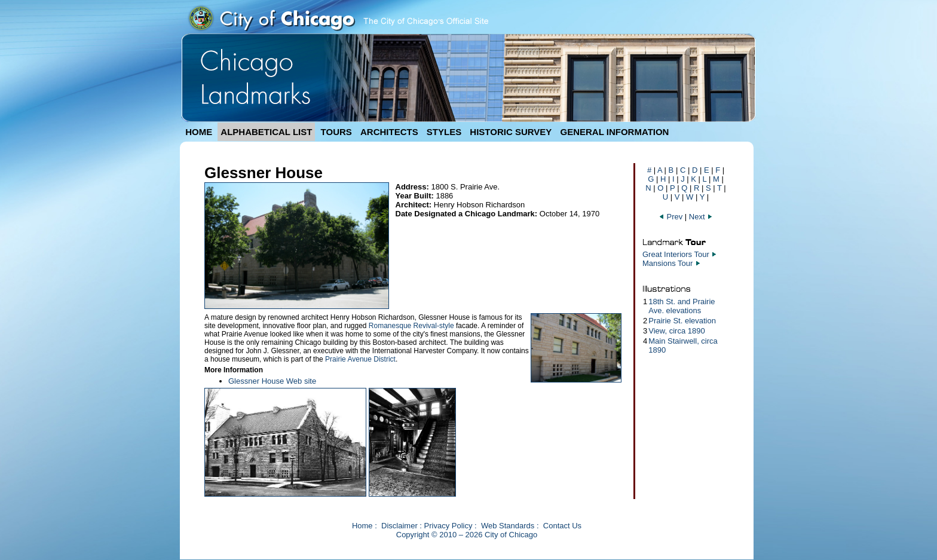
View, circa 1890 (676, 331)
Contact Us (562, 526)
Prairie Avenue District (360, 359)
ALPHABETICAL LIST (266, 132)
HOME (199, 132)
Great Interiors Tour (676, 254)
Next (701, 217)
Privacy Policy (448, 526)
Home (362, 526)
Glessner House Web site (272, 381)
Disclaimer (399, 526)
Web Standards (508, 526)
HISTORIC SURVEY (511, 132)
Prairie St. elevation (682, 321)
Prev (670, 217)
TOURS (336, 132)
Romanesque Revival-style (411, 326)
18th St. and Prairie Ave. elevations (682, 306)
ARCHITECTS (389, 132)
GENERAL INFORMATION (615, 132)
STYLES (444, 132)
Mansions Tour (667, 263)
